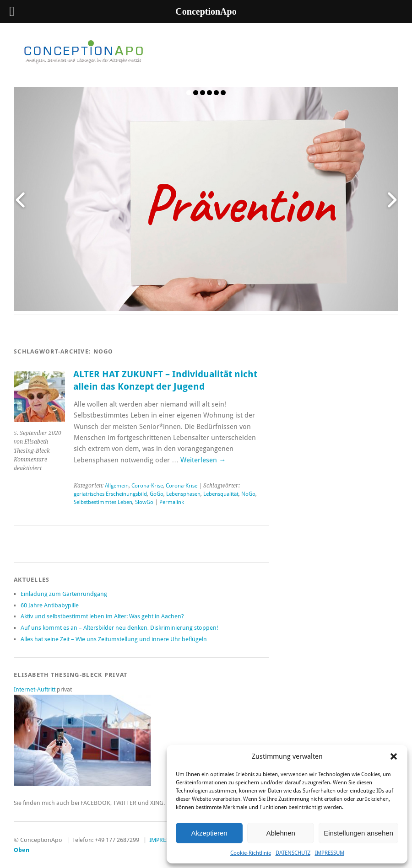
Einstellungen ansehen (358, 833)
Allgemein (117, 486)
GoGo (157, 494)
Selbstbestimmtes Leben (103, 502)
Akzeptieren (209, 833)
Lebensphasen (183, 494)
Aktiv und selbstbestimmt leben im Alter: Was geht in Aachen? (102, 616)
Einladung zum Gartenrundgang (64, 594)
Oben (22, 850)
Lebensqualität (221, 494)
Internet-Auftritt (35, 689)
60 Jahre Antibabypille (50, 605)
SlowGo (144, 502)
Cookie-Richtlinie (251, 853)
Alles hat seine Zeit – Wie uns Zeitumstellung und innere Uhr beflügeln (114, 639)
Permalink (172, 502)
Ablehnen (280, 833)
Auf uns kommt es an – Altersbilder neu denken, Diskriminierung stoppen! (119, 628)
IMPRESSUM (330, 853)
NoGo (248, 494)
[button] (394, 756)
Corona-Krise (147, 486)
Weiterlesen (203, 460)
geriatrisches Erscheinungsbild (110, 494)
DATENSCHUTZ (293, 853)
